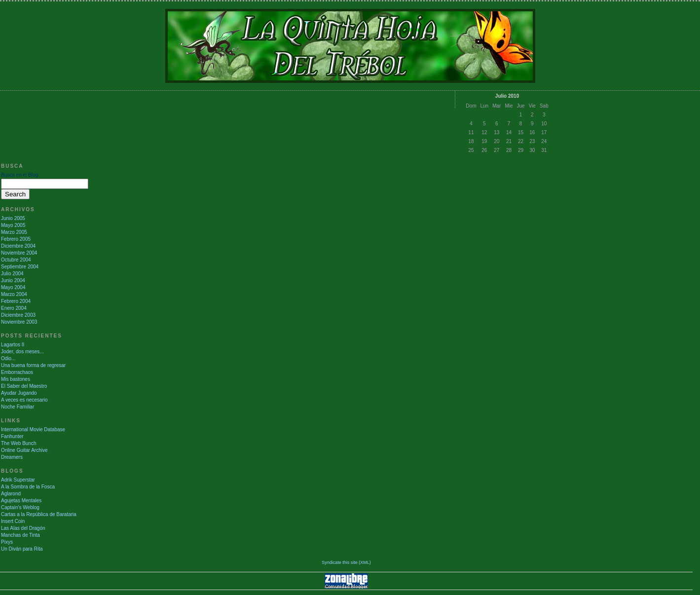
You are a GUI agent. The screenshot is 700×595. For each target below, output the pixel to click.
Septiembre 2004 (20, 267)
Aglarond (11, 494)
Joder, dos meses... (22, 352)
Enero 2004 (14, 308)
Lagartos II (13, 345)
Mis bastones (16, 379)
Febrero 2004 (16, 301)
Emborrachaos (17, 372)
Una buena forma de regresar (33, 365)
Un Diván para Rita (22, 549)
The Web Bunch (19, 443)
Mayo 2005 (13, 225)
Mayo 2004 (13, 287)
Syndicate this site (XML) (346, 562)
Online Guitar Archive (24, 450)
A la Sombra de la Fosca (28, 487)
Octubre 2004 (16, 260)
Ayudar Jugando (19, 393)
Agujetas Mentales (21, 501)
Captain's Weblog (20, 507)
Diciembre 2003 (18, 315)
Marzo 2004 (14, 294)
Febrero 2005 (16, 239)
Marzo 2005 (14, 232)
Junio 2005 (13, 218)
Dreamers (12, 457)
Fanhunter (12, 436)
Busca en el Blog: (20, 175)
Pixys (7, 542)
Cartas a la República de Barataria (39, 514)
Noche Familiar (18, 407)
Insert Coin (13, 521)
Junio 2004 (13, 280)
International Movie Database (33, 429)
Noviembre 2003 (19, 322)
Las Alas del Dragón (23, 528)
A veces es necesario (24, 400)
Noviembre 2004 (19, 253)
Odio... (8, 358)
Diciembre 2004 (18, 246)
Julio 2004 (12, 274)
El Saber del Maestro (24, 386)
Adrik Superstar (18, 480)
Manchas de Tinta (20, 535)
